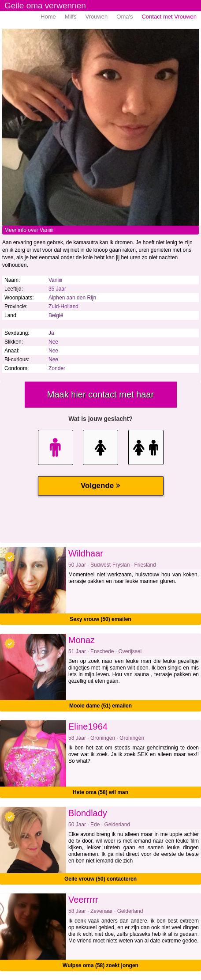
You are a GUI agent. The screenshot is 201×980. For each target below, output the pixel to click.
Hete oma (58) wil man (100, 792)
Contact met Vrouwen (169, 17)
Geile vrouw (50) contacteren (100, 879)
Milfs (71, 17)
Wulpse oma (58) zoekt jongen (100, 965)
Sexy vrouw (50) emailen (100, 619)
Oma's (125, 17)
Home (48, 17)
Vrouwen (96, 17)
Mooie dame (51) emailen (100, 706)
